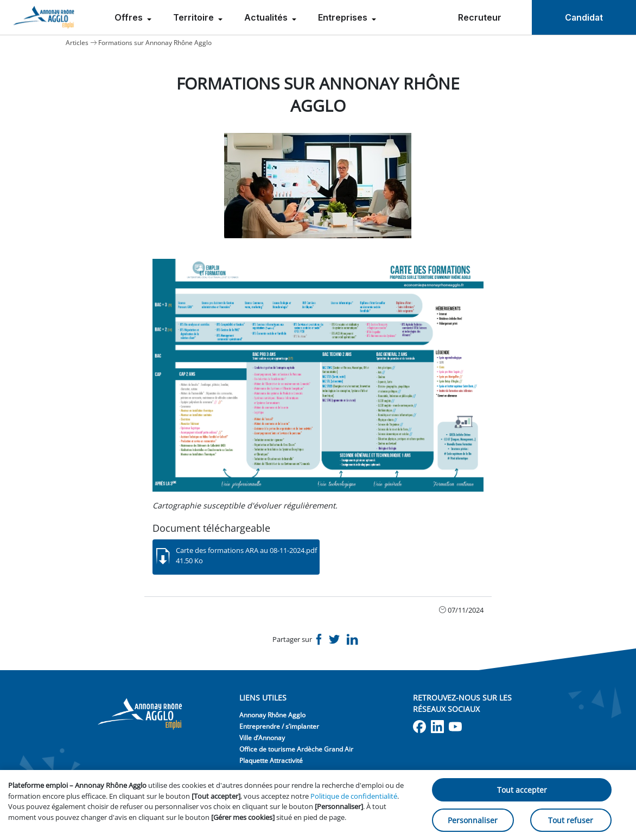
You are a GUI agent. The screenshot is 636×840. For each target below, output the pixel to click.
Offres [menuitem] (130, 17)
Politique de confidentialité (354, 796)
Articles (77, 43)
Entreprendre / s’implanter (279, 726)
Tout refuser (571, 820)
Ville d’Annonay (262, 738)
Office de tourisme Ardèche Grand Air (296, 749)
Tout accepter (522, 790)
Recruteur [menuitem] (480, 17)
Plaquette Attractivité (271, 761)
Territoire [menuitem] (195, 17)
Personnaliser (473, 820)
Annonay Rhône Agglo (272, 715)
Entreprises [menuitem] (344, 17)
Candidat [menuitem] (584, 17)
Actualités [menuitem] (267, 17)
